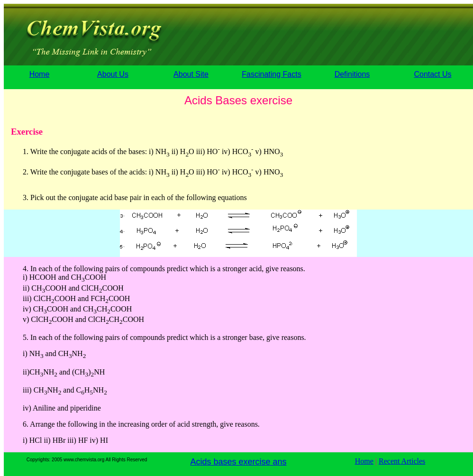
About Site (191, 74)
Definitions (352, 74)
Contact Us (432, 74)
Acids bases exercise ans (238, 462)
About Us (113, 74)
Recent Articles (402, 461)
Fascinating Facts (271, 74)
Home (40, 74)
